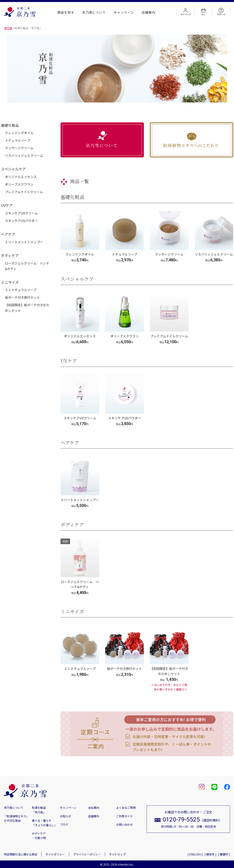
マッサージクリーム (19, 148)
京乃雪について (94, 12)
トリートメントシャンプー (24, 242)
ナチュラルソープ (18, 140)
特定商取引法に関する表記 (21, 854)
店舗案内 (148, 12)
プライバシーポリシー (87, 854)
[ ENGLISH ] (195, 854)
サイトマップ (117, 854)
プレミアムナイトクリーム (24, 192)
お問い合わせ (124, 824)
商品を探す (66, 12)
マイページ (186, 12)
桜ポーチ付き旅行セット (22, 297)
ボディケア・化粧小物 (39, 836)
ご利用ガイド (124, 816)
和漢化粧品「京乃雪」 (39, 810)
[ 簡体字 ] (210, 854)
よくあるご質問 (126, 808)
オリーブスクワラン (19, 184)
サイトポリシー (55, 854)
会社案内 (94, 808)
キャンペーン (124, 12)
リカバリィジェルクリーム (24, 155)
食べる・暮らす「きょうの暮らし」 (44, 823)
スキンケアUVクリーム (21, 213)
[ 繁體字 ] (224, 854)
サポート (221, 12)
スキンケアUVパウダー (21, 221)
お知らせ (65, 816)
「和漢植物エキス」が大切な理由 (16, 818)
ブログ (64, 824)
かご (203, 12)
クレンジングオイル (19, 133)
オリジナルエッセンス (21, 177)
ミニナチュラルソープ (21, 290)
